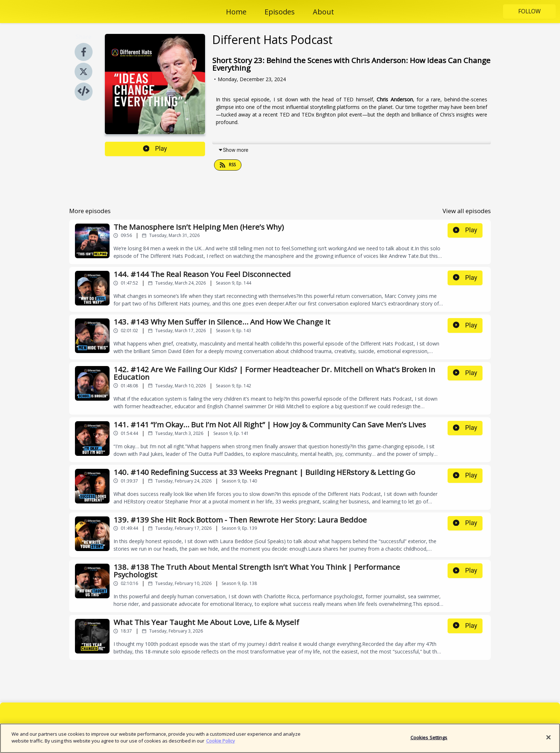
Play (155, 149)
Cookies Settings (429, 741)
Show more (233, 150)
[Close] (548, 741)
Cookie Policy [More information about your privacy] (221, 744)
